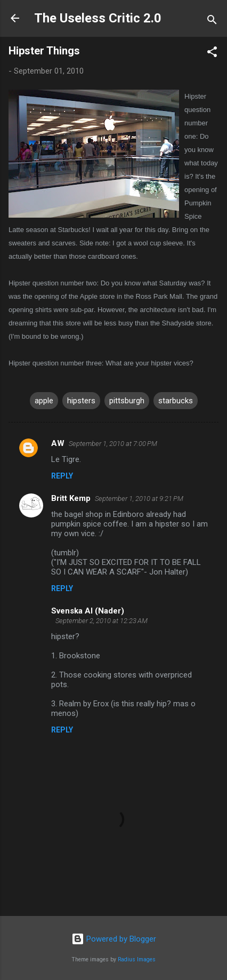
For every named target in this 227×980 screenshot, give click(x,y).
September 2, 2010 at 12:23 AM (102, 621)
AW (58, 443)
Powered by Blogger (114, 939)
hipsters (81, 401)
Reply (62, 476)
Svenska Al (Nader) (88, 611)
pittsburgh (127, 401)
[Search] (212, 22)
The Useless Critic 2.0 (98, 18)
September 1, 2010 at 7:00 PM (113, 444)
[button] (212, 54)
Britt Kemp (71, 498)
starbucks (176, 401)
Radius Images (137, 959)
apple (44, 401)
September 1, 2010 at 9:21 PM (139, 499)
